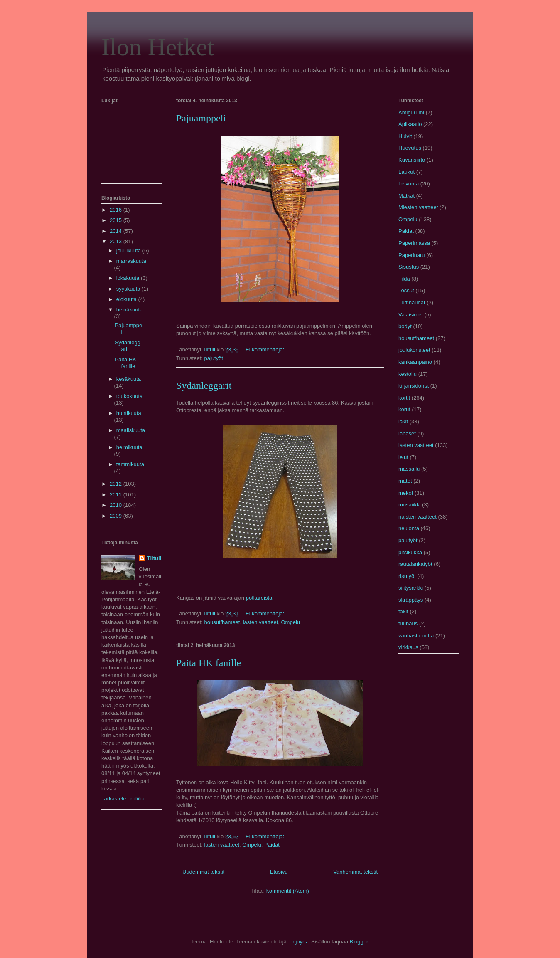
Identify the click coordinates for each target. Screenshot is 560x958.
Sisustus (409, 267)
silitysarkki (411, 588)
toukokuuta (130, 396)
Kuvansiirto (412, 160)
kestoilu (408, 374)
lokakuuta (129, 278)
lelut (403, 457)
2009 (117, 516)
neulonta (409, 528)
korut (404, 409)
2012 (117, 484)
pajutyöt (214, 358)
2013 (117, 241)
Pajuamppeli (201, 118)
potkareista (259, 598)
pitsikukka (410, 552)
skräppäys (411, 600)
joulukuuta (129, 251)
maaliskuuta (131, 430)
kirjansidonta (414, 386)
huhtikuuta (129, 413)
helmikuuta (129, 447)
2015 (117, 220)
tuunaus (408, 623)
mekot (406, 493)
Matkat (406, 196)
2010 (117, 505)
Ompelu (291, 622)
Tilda (404, 279)
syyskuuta (129, 289)
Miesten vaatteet (418, 207)
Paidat (272, 845)
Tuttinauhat (412, 302)
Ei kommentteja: (266, 349)
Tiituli (154, 558)
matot (405, 481)
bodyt (405, 326)
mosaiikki (409, 505)
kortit (404, 398)
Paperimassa (414, 243)
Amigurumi (411, 112)
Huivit (405, 136)
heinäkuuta (130, 310)
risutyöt (407, 576)
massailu (409, 469)
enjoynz (299, 942)
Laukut (406, 172)
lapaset (407, 433)
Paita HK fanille (209, 663)
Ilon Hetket (158, 47)
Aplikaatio (410, 124)
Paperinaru (412, 255)
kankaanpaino (415, 362)
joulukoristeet (414, 350)
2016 (117, 210)
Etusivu (279, 872)
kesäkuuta (129, 379)
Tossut (406, 290)
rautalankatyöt (415, 564)
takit (403, 611)
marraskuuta (131, 261)
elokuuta (127, 299)
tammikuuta (130, 464)
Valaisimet (411, 315)
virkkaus (408, 647)
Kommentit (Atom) (287, 891)
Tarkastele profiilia (123, 799)
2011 (117, 495)
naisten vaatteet (418, 517)
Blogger (359, 942)
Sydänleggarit (204, 385)
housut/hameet (222, 622)
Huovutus (410, 148)
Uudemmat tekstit (203, 872)
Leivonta (409, 184)
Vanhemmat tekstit (355, 872)
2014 (117, 231)
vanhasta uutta (416, 636)
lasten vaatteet (261, 622)
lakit (403, 421)
